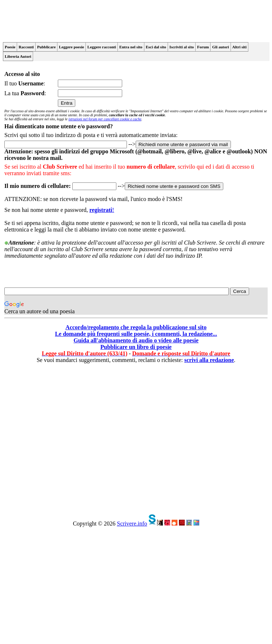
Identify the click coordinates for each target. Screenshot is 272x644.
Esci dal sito (156, 47)
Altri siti (239, 47)
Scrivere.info (132, 524)
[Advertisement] (68, 440)
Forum (203, 47)
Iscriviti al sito (182, 47)
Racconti (26, 47)
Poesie (10, 47)
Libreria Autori (18, 56)
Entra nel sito (131, 47)
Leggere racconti (102, 47)
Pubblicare (46, 47)
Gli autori (220, 47)
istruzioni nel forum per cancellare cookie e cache (105, 119)
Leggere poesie (71, 47)
